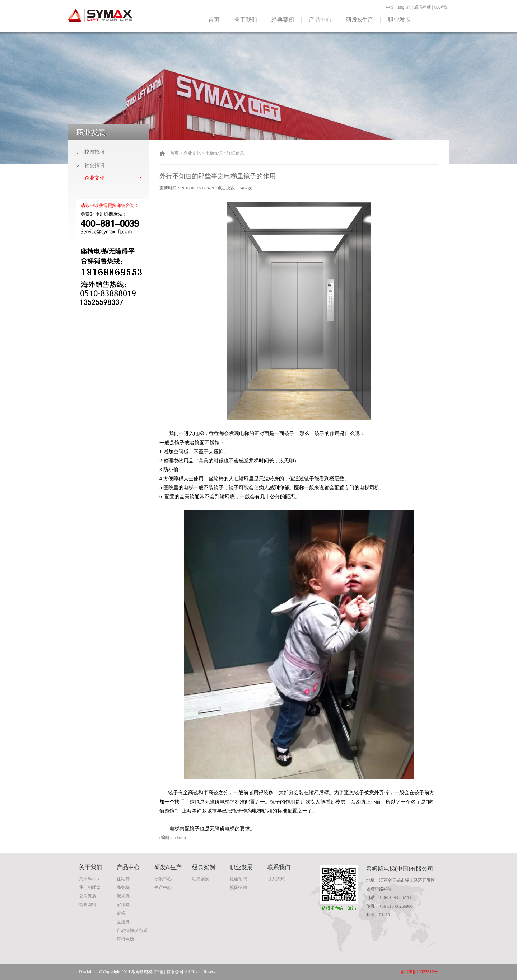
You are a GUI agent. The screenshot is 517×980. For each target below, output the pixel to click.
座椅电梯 (125, 939)
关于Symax (89, 879)
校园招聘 (94, 152)
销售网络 (88, 905)
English (404, 7)
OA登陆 (441, 7)
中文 (390, 7)
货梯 (121, 913)
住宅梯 (123, 879)
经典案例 (283, 20)
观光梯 (123, 896)
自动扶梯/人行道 (132, 930)
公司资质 (88, 896)
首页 (214, 20)
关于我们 (246, 20)
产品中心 (320, 20)
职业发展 (399, 20)
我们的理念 (90, 887)
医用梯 (123, 922)
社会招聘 (94, 165)
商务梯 (123, 887)
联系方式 (276, 879)
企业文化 (192, 153)
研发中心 (163, 879)
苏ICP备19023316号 (420, 972)
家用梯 (123, 905)
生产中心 (163, 887)
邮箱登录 (422, 7)
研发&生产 (360, 20)
